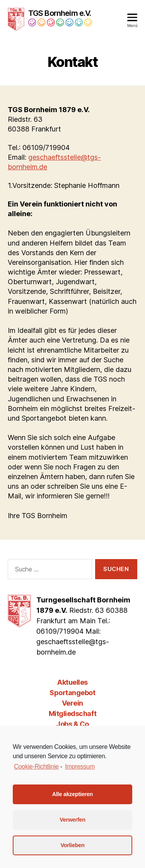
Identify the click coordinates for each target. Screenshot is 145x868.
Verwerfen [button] (72, 820)
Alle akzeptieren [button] (72, 794)
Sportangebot (72, 693)
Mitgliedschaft (72, 714)
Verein (72, 703)
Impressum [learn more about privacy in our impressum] (80, 767)
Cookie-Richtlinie (36, 767)
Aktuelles (72, 682)
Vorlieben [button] (72, 845)
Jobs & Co (72, 724)
